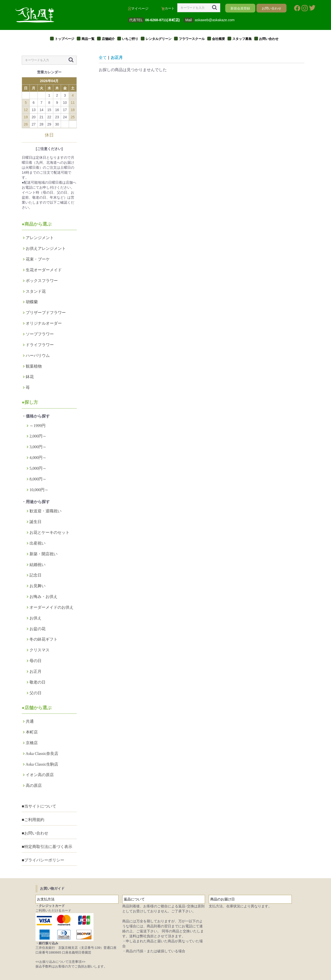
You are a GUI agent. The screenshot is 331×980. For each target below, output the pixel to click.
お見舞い (37, 586)
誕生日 (35, 522)
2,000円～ (38, 436)
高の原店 (34, 785)
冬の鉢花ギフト (43, 639)
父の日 (35, 693)
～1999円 (37, 426)
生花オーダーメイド (44, 270)
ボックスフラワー (42, 281)
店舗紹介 (108, 39)
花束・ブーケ (38, 259)
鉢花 (30, 377)
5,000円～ (38, 468)
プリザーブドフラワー (46, 313)
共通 (30, 721)
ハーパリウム (38, 355)
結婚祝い (37, 565)
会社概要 (218, 39)
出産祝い (37, 543)
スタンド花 (36, 291)
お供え (35, 618)
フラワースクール (192, 39)
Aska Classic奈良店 (42, 754)
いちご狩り (130, 39)
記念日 (35, 575)
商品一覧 (88, 39)
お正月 (35, 671)
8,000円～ (38, 479)
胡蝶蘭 (32, 302)
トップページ (64, 39)
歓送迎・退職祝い (45, 511)
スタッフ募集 (242, 39)
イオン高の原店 (40, 775)
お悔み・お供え (43, 597)
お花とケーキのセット (49, 532)
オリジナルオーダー (44, 323)
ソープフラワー (40, 334)
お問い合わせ (269, 39)
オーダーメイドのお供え (51, 607)
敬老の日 (37, 682)
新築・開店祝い (43, 554)
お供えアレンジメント (46, 248)
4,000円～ (38, 458)
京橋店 (32, 743)
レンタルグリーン (158, 39)
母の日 (35, 661)
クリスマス (39, 650)
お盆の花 (37, 629)
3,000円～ (38, 447)
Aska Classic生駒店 (42, 764)
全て (103, 58)
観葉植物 (34, 366)
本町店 (32, 732)
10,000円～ (39, 490)
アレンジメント (40, 238)
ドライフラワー (40, 345)
